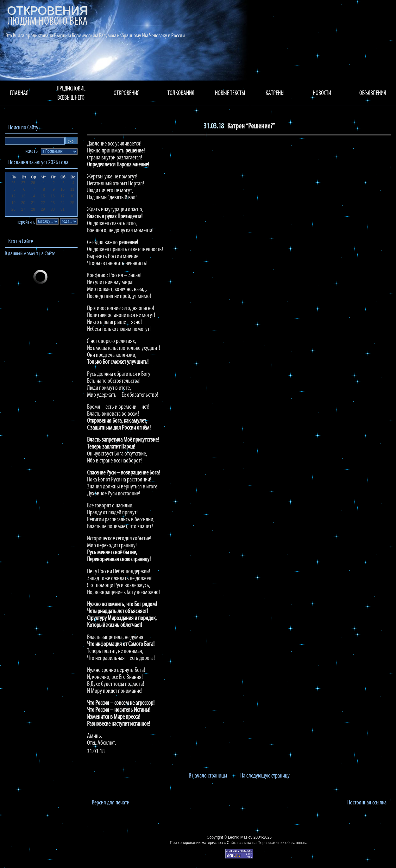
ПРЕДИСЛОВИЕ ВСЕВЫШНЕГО (71, 93)
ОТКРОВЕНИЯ (127, 93)
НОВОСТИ (322, 93)
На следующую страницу (265, 776)
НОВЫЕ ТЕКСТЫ (230, 93)
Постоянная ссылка (367, 803)
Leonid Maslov (240, 837)
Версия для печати (111, 803)
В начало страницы (208, 776)
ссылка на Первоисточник (261, 843)
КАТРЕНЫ (275, 93)
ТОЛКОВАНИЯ (181, 93)
